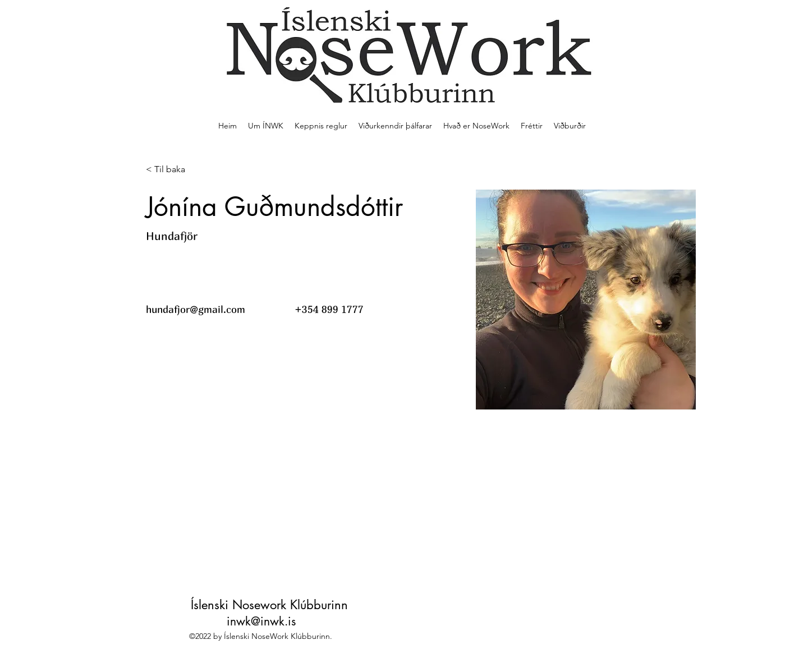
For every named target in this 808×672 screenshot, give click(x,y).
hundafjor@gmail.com (196, 309)
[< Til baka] (168, 170)
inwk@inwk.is (261, 621)
